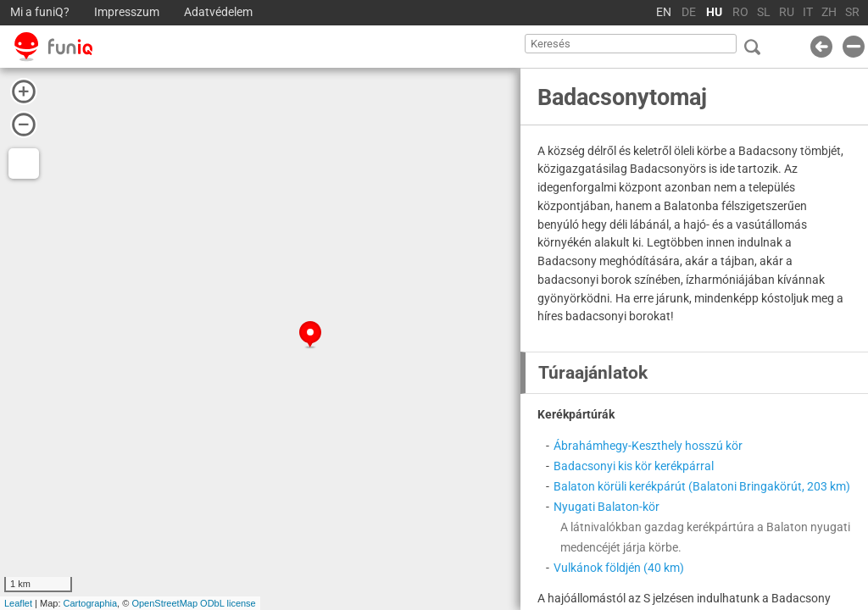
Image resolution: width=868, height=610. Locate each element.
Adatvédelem (218, 12)
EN (664, 12)
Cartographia (91, 603)
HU (714, 12)
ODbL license (228, 603)
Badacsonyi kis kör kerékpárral (634, 466)
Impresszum (127, 12)
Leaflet (18, 603)
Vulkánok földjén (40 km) (619, 568)
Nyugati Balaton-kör (606, 507)
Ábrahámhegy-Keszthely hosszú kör (648, 446)
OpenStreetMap (164, 603)
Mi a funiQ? (40, 12)
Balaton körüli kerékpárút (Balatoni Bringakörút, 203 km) (702, 486)
